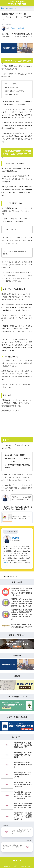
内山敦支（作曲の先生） (19, 28)
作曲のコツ (14, 576)
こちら (5, 565)
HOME (17, 860)
